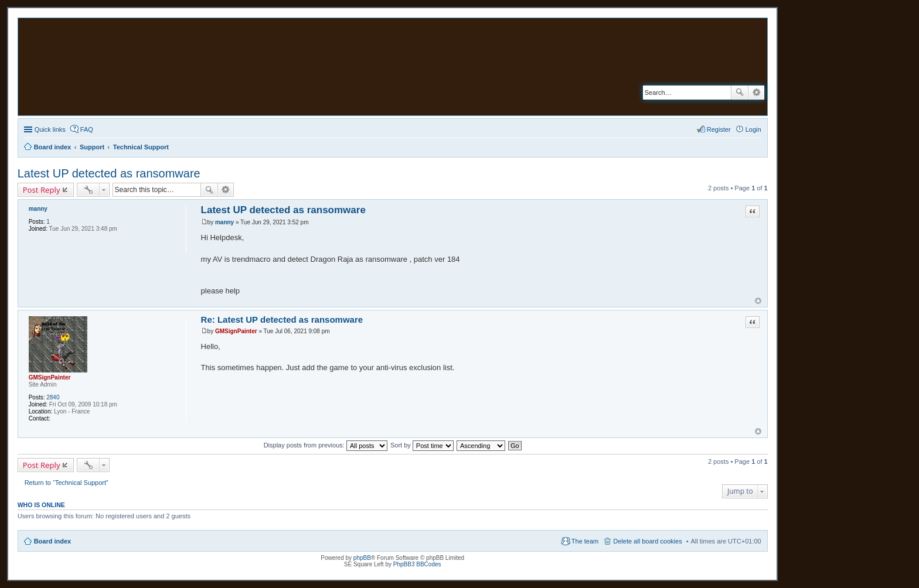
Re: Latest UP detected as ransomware (282, 319)
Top (758, 301)
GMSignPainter (50, 377)
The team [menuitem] (585, 541)
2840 (53, 397)
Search (740, 93)
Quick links (50, 129)
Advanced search (756, 93)
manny (38, 209)
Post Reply (42, 190)
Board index (53, 541)
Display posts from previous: (326, 445)
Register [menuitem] (719, 129)
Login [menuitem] (753, 129)
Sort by (422, 445)
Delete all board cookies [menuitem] (647, 541)
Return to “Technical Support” (67, 483)
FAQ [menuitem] (87, 129)
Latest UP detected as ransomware (109, 173)
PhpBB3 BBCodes (417, 564)
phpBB (362, 558)
